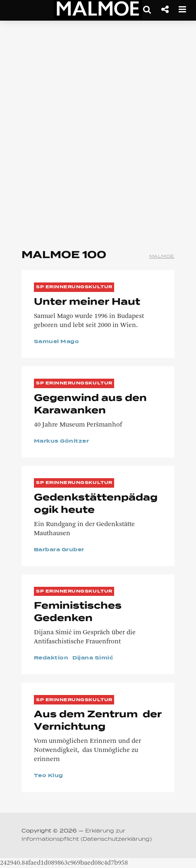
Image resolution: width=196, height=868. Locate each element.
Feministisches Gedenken (78, 612)
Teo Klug (49, 776)
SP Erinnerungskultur (74, 287)
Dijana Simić (93, 658)
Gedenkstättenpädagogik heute (96, 504)
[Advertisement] (98, 131)
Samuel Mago (56, 342)
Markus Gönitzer (61, 441)
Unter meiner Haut (87, 302)
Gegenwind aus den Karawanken (90, 405)
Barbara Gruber (59, 550)
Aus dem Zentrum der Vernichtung (98, 721)
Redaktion (51, 658)
